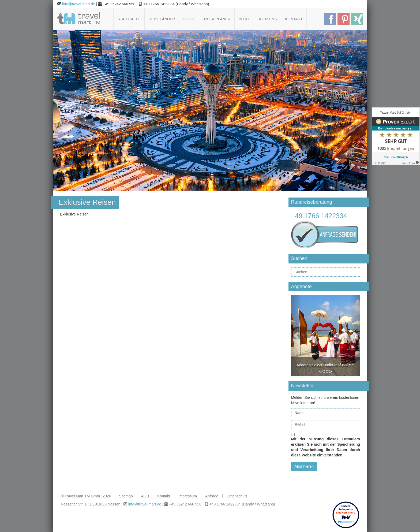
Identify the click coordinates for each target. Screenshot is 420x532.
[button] (296, 336)
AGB (145, 496)
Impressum (188, 496)
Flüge (190, 19)
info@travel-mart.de (79, 4)
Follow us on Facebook (330, 19)
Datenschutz (237, 496)
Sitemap (126, 496)
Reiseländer (162, 19)
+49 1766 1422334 (319, 216)
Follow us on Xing (357, 19)
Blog (244, 19)
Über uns (267, 19)
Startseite (129, 19)
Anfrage (212, 496)
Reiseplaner (217, 19)
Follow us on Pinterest (344, 19)
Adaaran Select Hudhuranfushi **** (325, 365)
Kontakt (294, 19)
